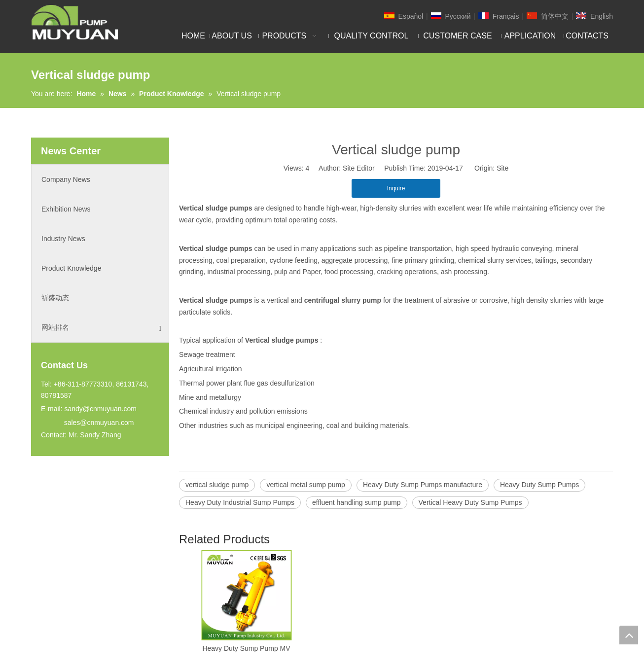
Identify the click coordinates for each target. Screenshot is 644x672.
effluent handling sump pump (357, 502)
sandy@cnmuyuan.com (100, 409)
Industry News (63, 239)
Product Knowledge (71, 268)
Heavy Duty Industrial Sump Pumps (240, 502)
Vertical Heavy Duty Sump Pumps (470, 502)
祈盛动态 (55, 298)
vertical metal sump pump (306, 485)
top (629, 635)
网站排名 (101, 328)
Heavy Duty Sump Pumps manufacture (423, 485)
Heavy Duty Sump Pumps (539, 485)
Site (502, 168)
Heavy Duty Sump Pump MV (246, 648)
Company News (66, 179)
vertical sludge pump (217, 485)
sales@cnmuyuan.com (99, 423)
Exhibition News (66, 209)
